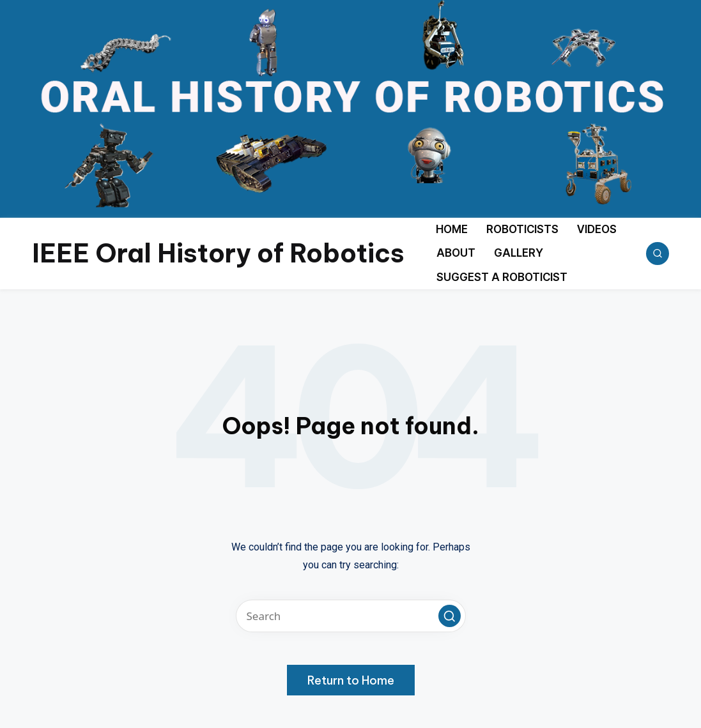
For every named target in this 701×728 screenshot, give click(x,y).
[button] (450, 616)
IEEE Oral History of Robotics (218, 253)
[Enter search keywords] (351, 616)
